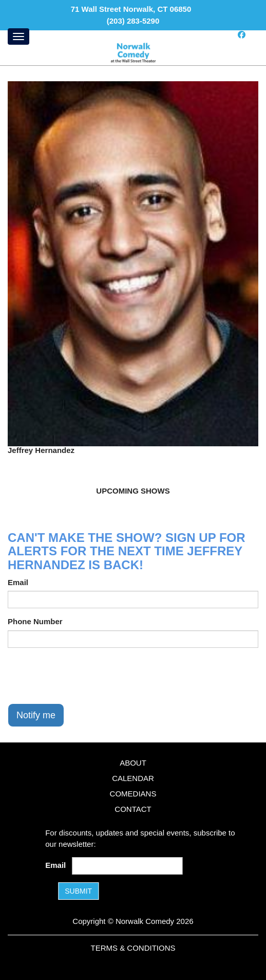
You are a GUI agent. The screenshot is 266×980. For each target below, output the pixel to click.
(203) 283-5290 (133, 21)
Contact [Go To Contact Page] (133, 809)
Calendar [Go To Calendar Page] (133, 778)
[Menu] (18, 37)
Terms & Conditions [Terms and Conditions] (133, 948)
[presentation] (86, 676)
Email (18, 582)
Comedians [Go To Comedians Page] (133, 794)
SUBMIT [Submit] (78, 891)
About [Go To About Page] (133, 763)
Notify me (36, 715)
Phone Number (35, 621)
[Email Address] (128, 866)
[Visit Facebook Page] (242, 35)
